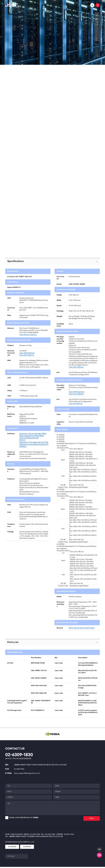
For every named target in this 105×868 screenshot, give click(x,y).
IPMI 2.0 (22, 441)
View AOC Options (27, 356)
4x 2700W (60, 438)
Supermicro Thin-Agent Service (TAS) (34, 443)
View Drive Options (76, 395)
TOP (99, 849)
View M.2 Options (76, 405)
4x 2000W (61, 436)
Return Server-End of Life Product (82, 629)
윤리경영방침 (12, 848)
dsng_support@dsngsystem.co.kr (27, 774)
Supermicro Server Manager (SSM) (33, 435)
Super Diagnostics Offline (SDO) (32, 437)
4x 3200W (60, 440)
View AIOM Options (27, 354)
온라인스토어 (99, 855)
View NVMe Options (77, 393)
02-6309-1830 (19, 756)
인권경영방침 (27, 848)
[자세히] (36, 819)
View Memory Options (28, 336)
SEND (92, 820)
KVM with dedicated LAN (29, 439)
